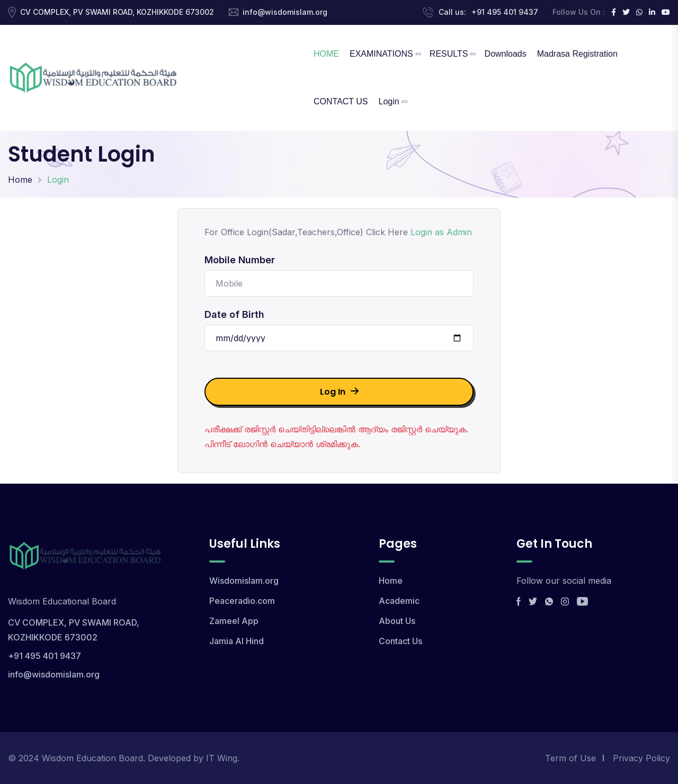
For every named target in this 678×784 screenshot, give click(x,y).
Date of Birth (234, 315)
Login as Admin (441, 232)
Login (389, 101)
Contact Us (400, 641)
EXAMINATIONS (381, 54)
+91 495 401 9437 (505, 12)
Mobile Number (240, 260)
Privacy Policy (641, 758)
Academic (399, 601)
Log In (339, 392)
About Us (397, 621)
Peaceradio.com (242, 601)
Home (20, 180)
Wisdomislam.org (244, 581)
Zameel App (234, 621)
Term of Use (570, 758)
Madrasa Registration (577, 54)
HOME (326, 54)
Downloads (506, 54)
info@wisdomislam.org (285, 12)
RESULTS (449, 54)
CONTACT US (341, 101)
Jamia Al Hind (237, 641)
